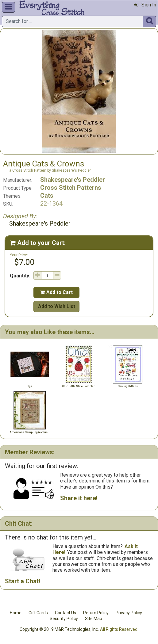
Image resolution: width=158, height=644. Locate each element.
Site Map (94, 619)
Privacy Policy (129, 613)
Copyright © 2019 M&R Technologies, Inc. (59, 629)
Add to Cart (56, 292)
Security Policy (64, 619)
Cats (47, 196)
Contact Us (66, 613)
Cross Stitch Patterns (71, 188)
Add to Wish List (57, 306)
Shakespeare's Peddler (73, 180)
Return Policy (96, 613)
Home (16, 613)
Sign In (145, 5)
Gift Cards (38, 613)
